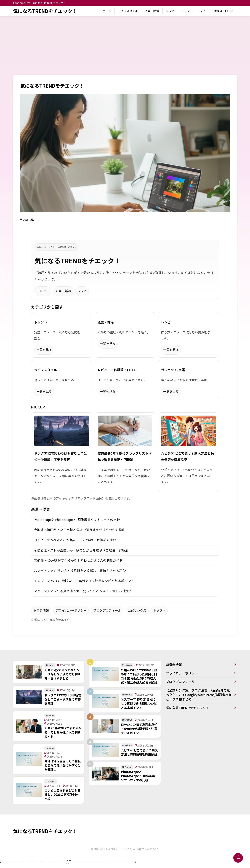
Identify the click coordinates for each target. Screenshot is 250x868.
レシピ (170, 11)
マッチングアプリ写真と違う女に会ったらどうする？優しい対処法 (83, 591)
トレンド (187, 11)
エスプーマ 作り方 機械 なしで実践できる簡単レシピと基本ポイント (84, 581)
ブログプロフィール (107, 611)
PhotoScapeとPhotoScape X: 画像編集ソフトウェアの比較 (77, 520)
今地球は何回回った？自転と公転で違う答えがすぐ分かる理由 (79, 530)
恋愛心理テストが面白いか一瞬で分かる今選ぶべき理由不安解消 (81, 550)
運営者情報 (41, 611)
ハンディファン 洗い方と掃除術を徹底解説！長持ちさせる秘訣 (80, 571)
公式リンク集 (137, 611)
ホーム (107, 11)
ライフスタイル (128, 11)
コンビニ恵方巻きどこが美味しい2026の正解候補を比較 (75, 540)
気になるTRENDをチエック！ (45, 11)
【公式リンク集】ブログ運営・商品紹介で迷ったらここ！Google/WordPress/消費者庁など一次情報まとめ (199, 695)
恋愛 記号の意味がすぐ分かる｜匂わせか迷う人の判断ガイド (78, 560)
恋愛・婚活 (152, 11)
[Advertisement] (125, 43)
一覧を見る (44, 350)
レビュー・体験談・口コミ (217, 11)
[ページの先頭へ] (238, 858)
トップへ (159, 611)
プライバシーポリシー (71, 611)
